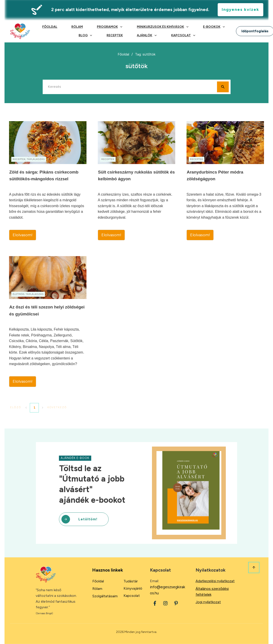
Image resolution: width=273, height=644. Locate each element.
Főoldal (98, 581)
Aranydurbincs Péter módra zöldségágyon (225, 181)
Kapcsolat (132, 596)
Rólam (97, 589)
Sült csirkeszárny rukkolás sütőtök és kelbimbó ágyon (136, 181)
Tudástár (131, 581)
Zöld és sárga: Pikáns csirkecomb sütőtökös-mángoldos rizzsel (48, 181)
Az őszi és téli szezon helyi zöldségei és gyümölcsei (48, 322)
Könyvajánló (133, 588)
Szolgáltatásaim (105, 596)
